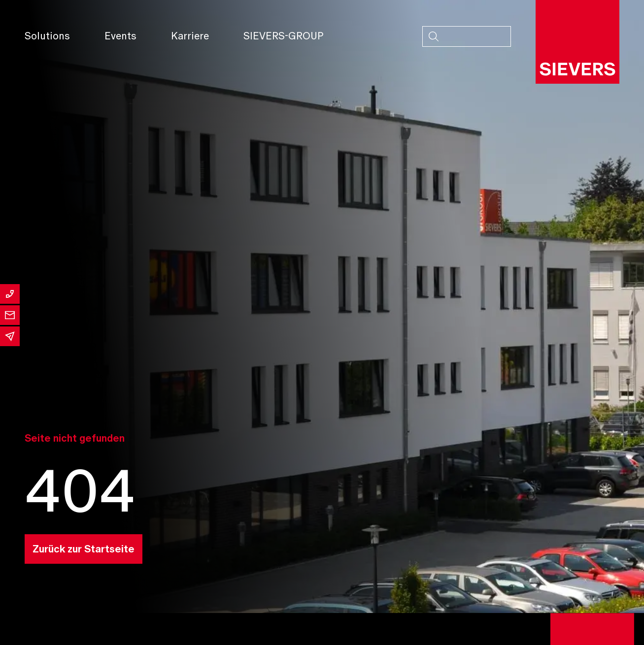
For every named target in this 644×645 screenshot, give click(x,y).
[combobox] (467, 36)
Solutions (47, 36)
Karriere (190, 36)
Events (120, 36)
